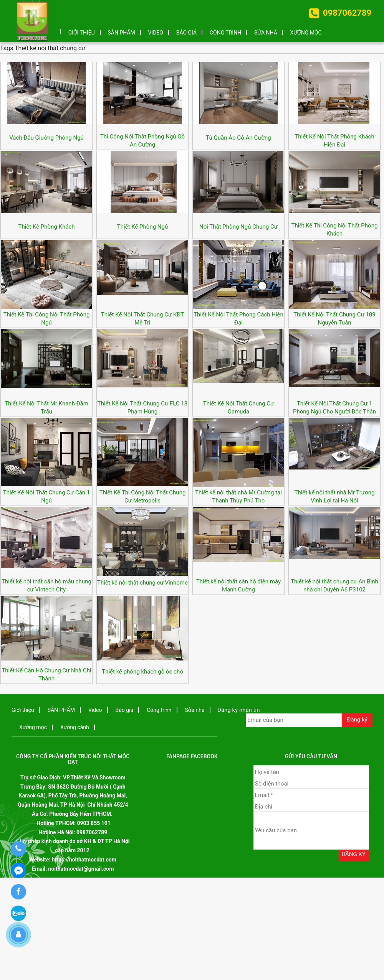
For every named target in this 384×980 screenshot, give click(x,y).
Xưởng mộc (306, 33)
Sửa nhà (266, 33)
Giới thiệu (82, 33)
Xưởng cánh (75, 727)
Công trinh (225, 33)
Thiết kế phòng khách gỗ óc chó (142, 672)
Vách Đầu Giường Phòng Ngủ (46, 138)
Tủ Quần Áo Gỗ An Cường (238, 138)
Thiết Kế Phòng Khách (47, 227)
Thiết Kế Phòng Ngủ (142, 227)
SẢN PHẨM (122, 33)
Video (156, 33)
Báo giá (186, 33)
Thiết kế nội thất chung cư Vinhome (142, 583)
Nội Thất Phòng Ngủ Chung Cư (238, 227)
